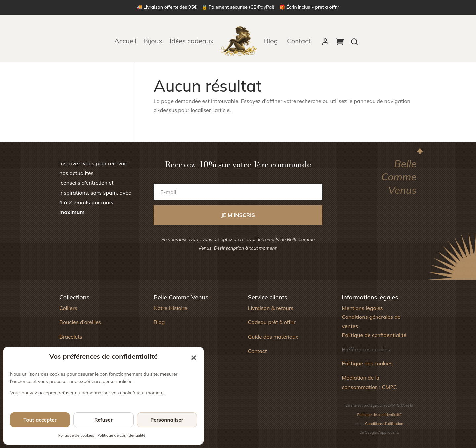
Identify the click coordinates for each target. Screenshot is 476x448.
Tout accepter (40, 420)
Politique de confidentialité (122, 435)
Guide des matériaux (273, 337)
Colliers (68, 308)
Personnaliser (167, 420)
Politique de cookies (76, 435)
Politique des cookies (367, 363)
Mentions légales (362, 308)
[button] (194, 358)
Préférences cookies (366, 349)
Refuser (103, 420)
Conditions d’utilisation (384, 424)
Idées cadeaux (192, 41)
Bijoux (153, 41)
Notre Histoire (171, 308)
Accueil (125, 41)
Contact (299, 41)
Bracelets (71, 337)
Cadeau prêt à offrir (272, 322)
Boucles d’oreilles (80, 322)
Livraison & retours (271, 308)
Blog (272, 41)
